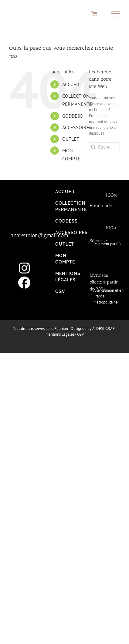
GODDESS (73, 116)
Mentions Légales (60, 334)
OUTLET (71, 139)
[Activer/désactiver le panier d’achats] (94, 13)
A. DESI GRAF (104, 329)
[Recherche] (93, 147)
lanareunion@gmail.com (39, 235)
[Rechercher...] (104, 147)
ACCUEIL (71, 84)
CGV (80, 334)
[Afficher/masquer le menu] (115, 14)
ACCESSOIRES (77, 127)
